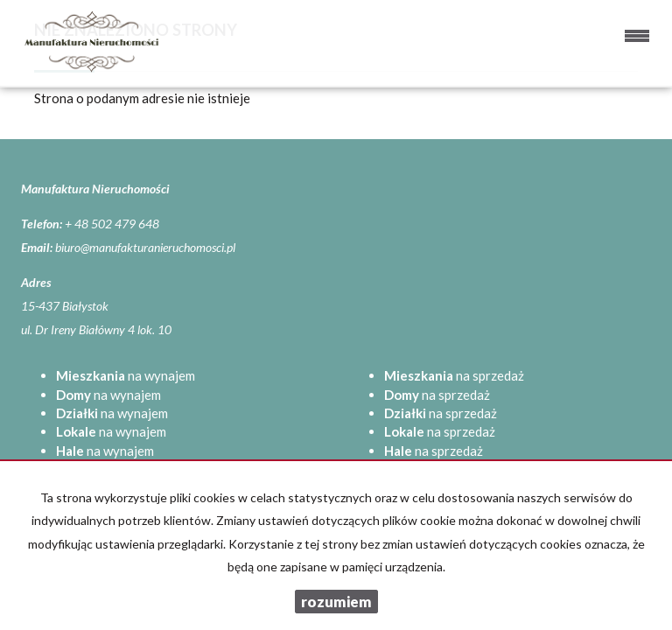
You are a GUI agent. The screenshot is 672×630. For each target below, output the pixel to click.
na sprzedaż (454, 375)
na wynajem (126, 375)
